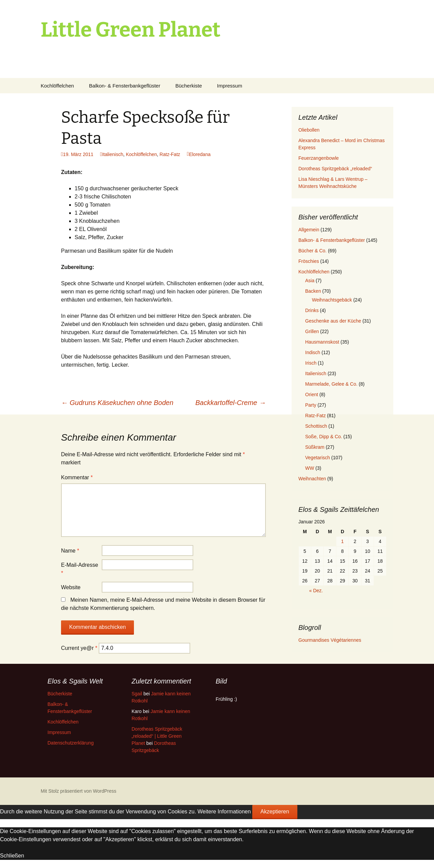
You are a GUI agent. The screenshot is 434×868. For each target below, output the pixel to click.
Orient (312, 394)
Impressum (230, 86)
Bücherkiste (189, 86)
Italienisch (113, 154)
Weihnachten (312, 479)
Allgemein (309, 230)
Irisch (311, 363)
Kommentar (77, 477)
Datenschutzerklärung (71, 743)
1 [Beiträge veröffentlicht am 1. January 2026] (342, 541)
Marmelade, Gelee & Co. (331, 384)
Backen (313, 291)
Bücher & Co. (312, 251)
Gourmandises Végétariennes (330, 640)
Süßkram (315, 447)
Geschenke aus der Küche (333, 321)
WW (310, 468)
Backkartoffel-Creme (231, 403)
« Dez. (316, 591)
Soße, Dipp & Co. (324, 437)
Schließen (12, 856)
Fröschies (309, 261)
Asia (310, 281)
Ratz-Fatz (170, 154)
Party (311, 405)
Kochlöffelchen (57, 86)
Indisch (313, 352)
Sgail (137, 694)
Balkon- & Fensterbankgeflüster (125, 86)
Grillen (312, 331)
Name (70, 551)
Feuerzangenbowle (319, 158)
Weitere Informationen (224, 812)
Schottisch (316, 426)
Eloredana (200, 154)
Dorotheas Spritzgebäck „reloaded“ (335, 169)
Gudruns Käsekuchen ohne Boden (117, 403)
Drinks (312, 310)
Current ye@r (79, 648)
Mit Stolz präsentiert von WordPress (78, 791)
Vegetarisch (318, 458)
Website (71, 587)
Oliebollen (309, 130)
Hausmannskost (322, 342)
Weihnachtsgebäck (332, 300)
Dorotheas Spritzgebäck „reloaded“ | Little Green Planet (157, 736)
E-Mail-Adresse (80, 569)
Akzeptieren (275, 812)
